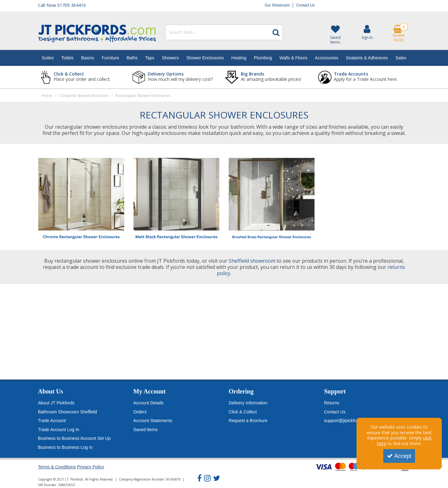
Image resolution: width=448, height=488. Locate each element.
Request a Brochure (248, 421)
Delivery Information (248, 403)
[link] (199, 478)
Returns (332, 403)
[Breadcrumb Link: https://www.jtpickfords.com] (47, 95)
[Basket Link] (399, 34)
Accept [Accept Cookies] (399, 456)
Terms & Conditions (57, 467)
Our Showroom (277, 5)
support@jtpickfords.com (348, 421)
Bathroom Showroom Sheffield (68, 412)
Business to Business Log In (65, 447)
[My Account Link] (367, 32)
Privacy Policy (90, 467)
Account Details (149, 403)
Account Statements (153, 421)
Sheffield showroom (252, 261)
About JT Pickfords (56, 403)
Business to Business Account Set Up (74, 438)
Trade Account (52, 421)
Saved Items (146, 430)
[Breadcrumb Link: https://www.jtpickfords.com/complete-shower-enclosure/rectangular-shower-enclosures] (143, 95)
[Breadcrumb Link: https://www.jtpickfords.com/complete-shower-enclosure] (84, 95)
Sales (401, 58)
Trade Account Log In (59, 430)
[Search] (217, 32)
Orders (140, 412)
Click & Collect (243, 412)
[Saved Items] (335, 35)
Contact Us (305, 5)
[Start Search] (276, 32)
